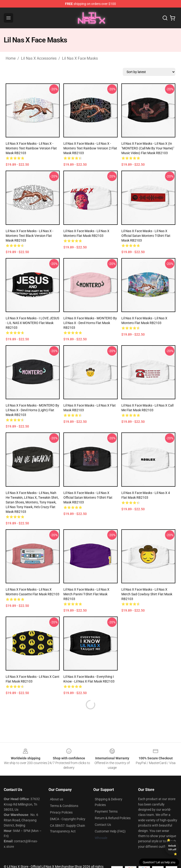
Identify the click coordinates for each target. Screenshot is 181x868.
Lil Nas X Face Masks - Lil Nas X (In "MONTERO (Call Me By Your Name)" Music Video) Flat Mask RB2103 (148, 148)
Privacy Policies (61, 812)
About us (57, 799)
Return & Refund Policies (113, 818)
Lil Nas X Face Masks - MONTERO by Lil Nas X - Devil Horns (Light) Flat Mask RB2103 (32, 410)
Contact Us (103, 825)
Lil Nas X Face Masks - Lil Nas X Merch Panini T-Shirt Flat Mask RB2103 (86, 594)
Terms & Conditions (64, 806)
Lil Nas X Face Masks (80, 58)
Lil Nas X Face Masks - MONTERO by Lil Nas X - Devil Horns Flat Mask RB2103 (90, 323)
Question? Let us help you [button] (159, 862)
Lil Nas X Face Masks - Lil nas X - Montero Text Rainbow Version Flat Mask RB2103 (31, 148)
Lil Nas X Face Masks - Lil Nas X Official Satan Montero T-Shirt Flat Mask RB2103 (146, 236)
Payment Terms (106, 811)
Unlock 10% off (172, 848)
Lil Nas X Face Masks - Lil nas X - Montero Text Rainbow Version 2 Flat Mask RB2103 (90, 148)
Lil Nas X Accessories (39, 58)
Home (11, 58)
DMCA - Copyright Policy (68, 819)
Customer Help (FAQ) (110, 831)
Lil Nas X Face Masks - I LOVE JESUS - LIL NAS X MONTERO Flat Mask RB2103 (32, 323)
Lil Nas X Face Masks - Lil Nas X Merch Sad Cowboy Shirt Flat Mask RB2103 (147, 594)
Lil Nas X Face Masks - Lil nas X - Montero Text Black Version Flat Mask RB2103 (29, 236)
